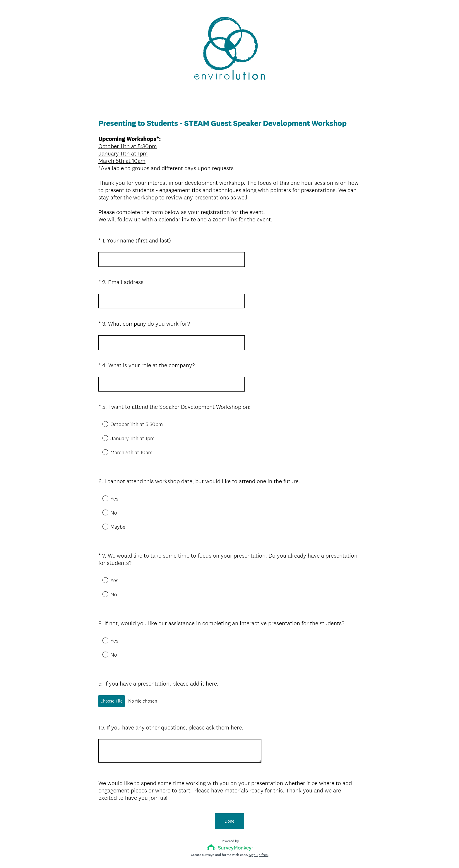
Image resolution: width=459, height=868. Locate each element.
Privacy (217, 854)
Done (229, 791)
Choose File (112, 680)
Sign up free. (259, 825)
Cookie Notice (237, 854)
